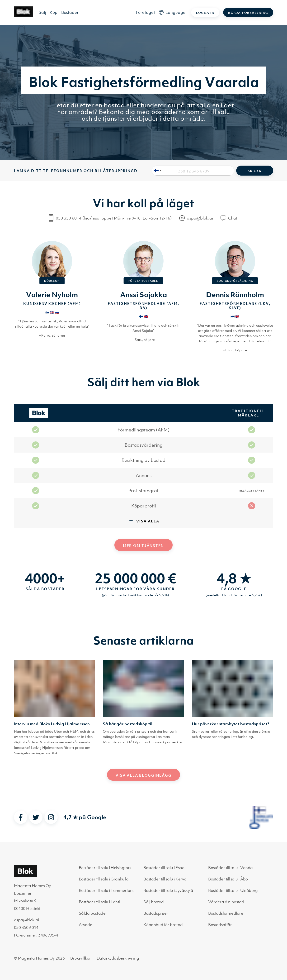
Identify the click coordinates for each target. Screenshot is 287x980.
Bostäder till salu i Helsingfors (105, 868)
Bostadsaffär (220, 925)
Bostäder (70, 12)
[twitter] (36, 817)
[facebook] (21, 817)
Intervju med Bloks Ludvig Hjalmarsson (52, 724)
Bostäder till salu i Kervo (165, 879)
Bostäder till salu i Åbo (228, 879)
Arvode (86, 925)
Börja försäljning (248, 13)
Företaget (145, 12)
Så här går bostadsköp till (128, 724)
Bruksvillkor (80, 958)
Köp (54, 12)
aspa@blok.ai (26, 920)
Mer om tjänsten (143, 545)
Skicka (255, 171)
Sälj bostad (154, 902)
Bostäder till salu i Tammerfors (106, 890)
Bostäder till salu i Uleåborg (233, 890)
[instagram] (51, 817)
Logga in (205, 13)
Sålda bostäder (93, 913)
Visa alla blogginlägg (144, 775)
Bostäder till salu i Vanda (231, 868)
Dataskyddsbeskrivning (118, 958)
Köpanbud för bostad (163, 925)
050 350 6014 (26, 927)
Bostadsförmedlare (226, 913)
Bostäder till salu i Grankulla (104, 879)
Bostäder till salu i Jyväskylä (168, 890)
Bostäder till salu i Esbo (164, 868)
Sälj (42, 12)
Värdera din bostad (226, 902)
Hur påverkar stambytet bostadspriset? (231, 724)
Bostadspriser (156, 913)
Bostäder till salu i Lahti (99, 902)
